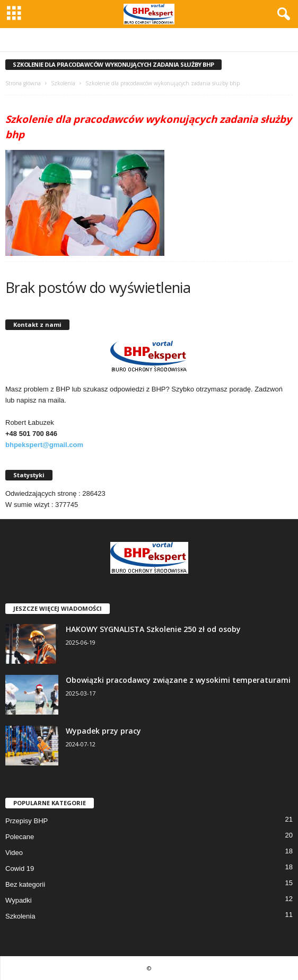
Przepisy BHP (27, 821)
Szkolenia (63, 83)
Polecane (20, 837)
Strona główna (23, 83)
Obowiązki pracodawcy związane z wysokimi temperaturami (178, 680)
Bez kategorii (25, 884)
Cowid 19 (20, 868)
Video (14, 853)
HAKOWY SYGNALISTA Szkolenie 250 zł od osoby (153, 629)
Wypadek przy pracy (103, 731)
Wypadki (19, 900)
